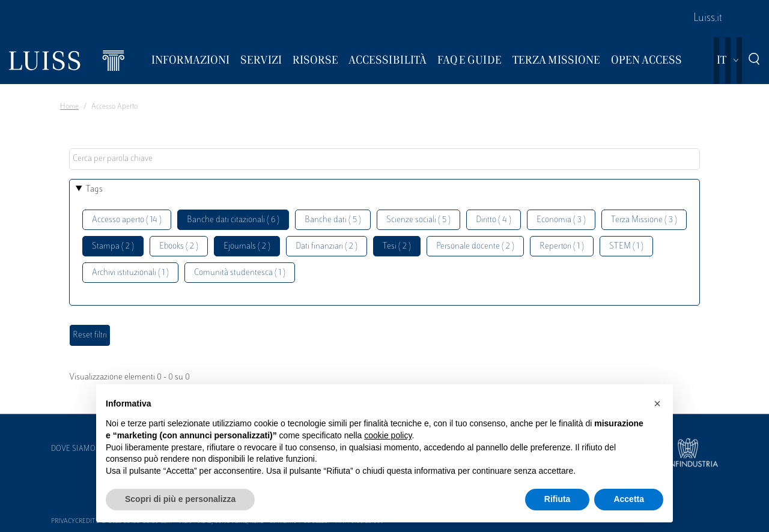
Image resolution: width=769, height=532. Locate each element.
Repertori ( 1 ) (562, 246)
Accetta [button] (629, 499)
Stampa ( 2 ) (113, 246)
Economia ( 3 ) (561, 220)
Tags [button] (94, 189)
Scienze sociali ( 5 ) (418, 220)
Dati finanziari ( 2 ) (327, 246)
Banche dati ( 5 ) (333, 220)
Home (69, 107)
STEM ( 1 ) (626, 246)
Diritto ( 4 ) (494, 220)
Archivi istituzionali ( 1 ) (130, 273)
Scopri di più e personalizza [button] (180, 499)
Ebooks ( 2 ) (179, 246)
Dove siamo (73, 449)
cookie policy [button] (388, 435)
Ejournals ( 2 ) (247, 246)
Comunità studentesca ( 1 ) (240, 273)
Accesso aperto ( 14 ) (127, 220)
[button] (657, 404)
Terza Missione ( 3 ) (644, 220)
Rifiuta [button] (558, 499)
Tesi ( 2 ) (397, 246)
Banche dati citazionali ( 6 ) (233, 220)
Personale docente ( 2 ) (475, 246)
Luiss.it (708, 19)
